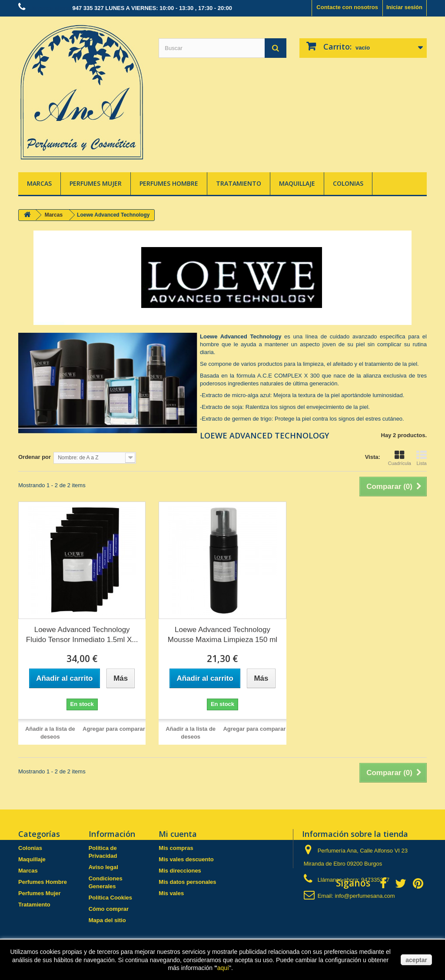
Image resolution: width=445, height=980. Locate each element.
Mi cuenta (178, 834)
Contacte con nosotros (347, 7)
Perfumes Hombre (169, 183)
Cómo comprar (109, 909)
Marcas (39, 183)
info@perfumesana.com (365, 896)
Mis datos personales (187, 882)
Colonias (348, 183)
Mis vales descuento (186, 859)
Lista (422, 458)
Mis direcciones (180, 871)
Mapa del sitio (107, 920)
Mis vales (171, 893)
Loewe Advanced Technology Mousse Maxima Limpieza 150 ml (222, 635)
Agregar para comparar (114, 729)
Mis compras (176, 848)
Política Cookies (110, 898)
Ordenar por (35, 457)
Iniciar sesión (404, 7)
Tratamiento (239, 183)
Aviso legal (103, 867)
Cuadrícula (400, 458)
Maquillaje (297, 183)
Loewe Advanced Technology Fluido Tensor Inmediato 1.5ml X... (82, 635)
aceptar (416, 960)
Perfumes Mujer (96, 183)
